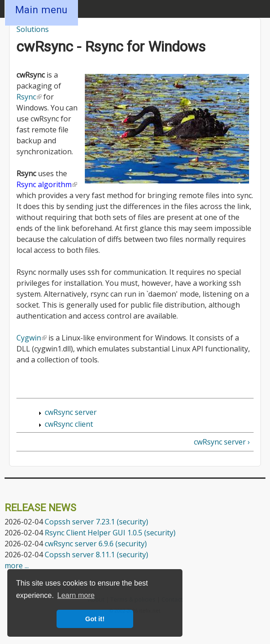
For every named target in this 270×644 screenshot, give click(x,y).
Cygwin (31, 338)
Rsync (29, 97)
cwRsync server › (222, 442)
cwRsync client (69, 424)
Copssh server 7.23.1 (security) (96, 522)
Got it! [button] (95, 619)
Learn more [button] (76, 595)
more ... (17, 565)
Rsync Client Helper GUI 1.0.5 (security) (110, 533)
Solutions (33, 29)
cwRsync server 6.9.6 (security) (96, 544)
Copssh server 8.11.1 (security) (96, 555)
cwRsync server (71, 412)
